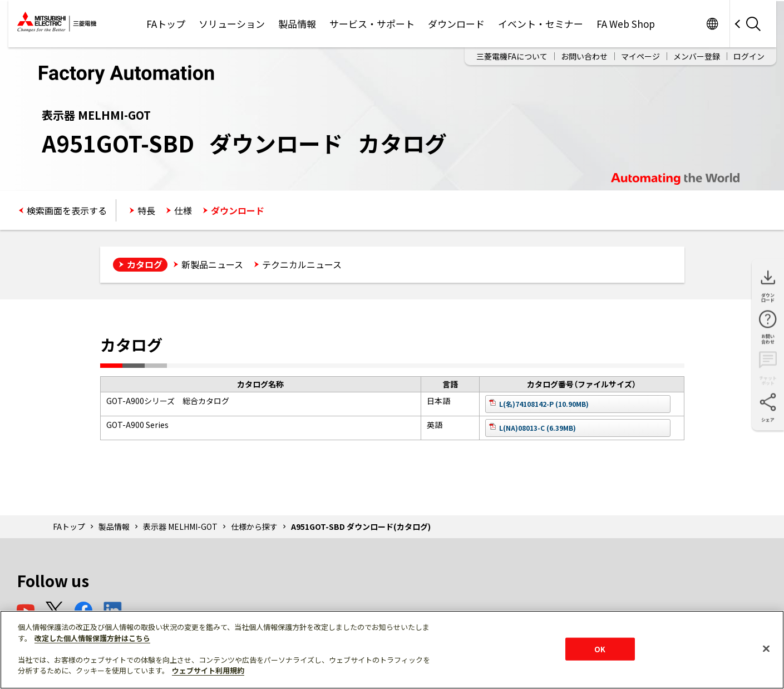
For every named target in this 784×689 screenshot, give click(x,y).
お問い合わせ (584, 56)
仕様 (183, 210)
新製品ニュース (212, 264)
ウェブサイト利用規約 (208, 670)
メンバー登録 (697, 56)
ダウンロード (456, 24)
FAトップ (166, 24)
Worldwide (712, 24)
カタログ (145, 264)
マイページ (640, 56)
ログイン (749, 56)
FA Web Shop (626, 24)
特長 (146, 210)
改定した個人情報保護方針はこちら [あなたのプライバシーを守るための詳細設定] (92, 638)
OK (600, 649)
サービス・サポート (372, 24)
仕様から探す (254, 526)
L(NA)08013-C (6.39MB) (538, 428)
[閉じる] (766, 648)
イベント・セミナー (541, 24)
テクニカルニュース (302, 264)
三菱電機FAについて (512, 56)
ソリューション (232, 24)
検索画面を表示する (67, 210)
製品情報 (297, 24)
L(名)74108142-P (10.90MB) (544, 404)
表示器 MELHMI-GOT (180, 526)
